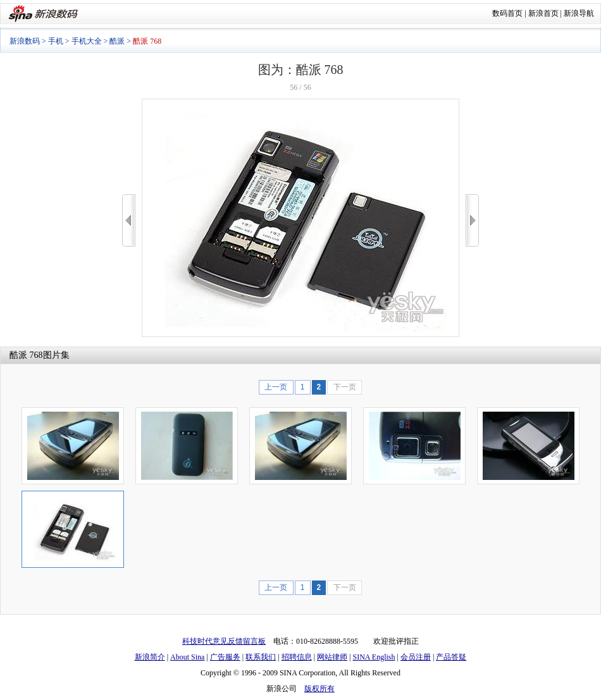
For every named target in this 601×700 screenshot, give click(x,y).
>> (472, 220)
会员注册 (416, 657)
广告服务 (225, 657)
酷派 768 (26, 355)
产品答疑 (451, 657)
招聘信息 (297, 657)
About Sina (187, 657)
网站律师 (332, 657)
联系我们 (261, 657)
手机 (56, 41)
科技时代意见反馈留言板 (224, 641)
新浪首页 (543, 13)
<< (129, 220)
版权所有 (319, 689)
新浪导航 (579, 13)
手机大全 (87, 41)
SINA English (374, 657)
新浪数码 (25, 41)
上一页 (276, 387)
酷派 (117, 41)
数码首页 (507, 13)
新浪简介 (150, 657)
